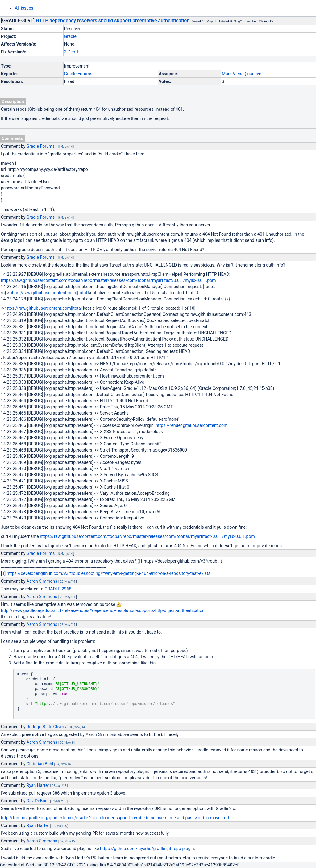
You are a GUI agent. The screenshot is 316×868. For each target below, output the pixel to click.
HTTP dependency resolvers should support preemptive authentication (113, 21)
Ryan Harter (38, 785)
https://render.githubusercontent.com (191, 425)
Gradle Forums (78, 74)
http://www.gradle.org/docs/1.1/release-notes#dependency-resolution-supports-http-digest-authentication (103, 610)
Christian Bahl (40, 764)
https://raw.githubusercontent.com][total (48, 293)
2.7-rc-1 (71, 52)
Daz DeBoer (38, 801)
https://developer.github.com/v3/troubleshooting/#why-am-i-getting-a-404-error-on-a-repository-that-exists (109, 573)
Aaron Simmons (42, 581)
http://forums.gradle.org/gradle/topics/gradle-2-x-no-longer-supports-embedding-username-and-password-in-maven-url (115, 818)
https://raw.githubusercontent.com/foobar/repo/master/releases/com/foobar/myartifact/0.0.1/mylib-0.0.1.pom (108, 280)
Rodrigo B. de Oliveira (47, 727)
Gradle (70, 36)
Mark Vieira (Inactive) (242, 74)
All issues (24, 8)
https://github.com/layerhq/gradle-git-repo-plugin (147, 849)
